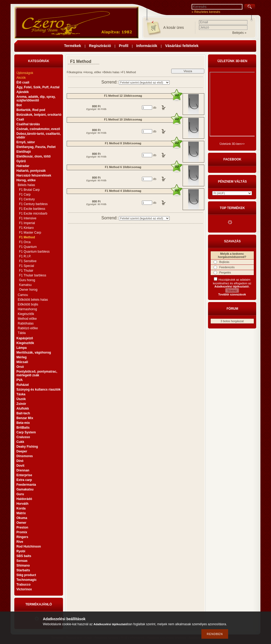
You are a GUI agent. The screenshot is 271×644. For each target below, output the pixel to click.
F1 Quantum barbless (34, 252)
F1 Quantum (28, 247)
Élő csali (23, 82)
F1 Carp (25, 194)
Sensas (22, 561)
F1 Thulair (26, 271)
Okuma (22, 518)
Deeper (22, 451)
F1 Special (27, 266)
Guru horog (27, 280)
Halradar (23, 166)
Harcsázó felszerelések (34, 175)
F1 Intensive (28, 218)
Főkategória (74, 72)
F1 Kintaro (26, 228)
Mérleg (22, 357)
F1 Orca (25, 242)
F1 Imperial (27, 223)
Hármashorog (27, 309)
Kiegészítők (26, 314)
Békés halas (111, 72)
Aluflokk (23, 409)
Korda (21, 508)
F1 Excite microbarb (33, 214)
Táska (21, 394)
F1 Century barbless (33, 204)
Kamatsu (25, 285)
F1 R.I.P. (25, 256)
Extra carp (24, 480)
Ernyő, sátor (26, 142)
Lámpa (22, 348)
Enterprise (24, 475)
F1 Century (27, 199)
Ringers (22, 537)
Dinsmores (25, 456)
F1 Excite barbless (32, 209)
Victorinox (24, 589)
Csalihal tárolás (28, 124)
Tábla (22, 333)
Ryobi (21, 551)
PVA (20, 380)
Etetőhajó (24, 152)
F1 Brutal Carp (29, 190)
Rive (20, 542)
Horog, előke (93, 72)
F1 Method (27, 237)
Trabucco (23, 585)
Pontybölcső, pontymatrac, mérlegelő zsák (37, 373)
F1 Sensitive (28, 261)
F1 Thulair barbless (33, 275)
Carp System (26, 432)
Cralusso (23, 437)
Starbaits (23, 570)
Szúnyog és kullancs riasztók (39, 390)
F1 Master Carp (30, 233)
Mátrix (21, 513)
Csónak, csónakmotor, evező (38, 129)
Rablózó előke (28, 328)
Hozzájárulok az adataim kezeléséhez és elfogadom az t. (232, 283)
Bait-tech (23, 413)
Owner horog (28, 290)
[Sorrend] (144, 82)
